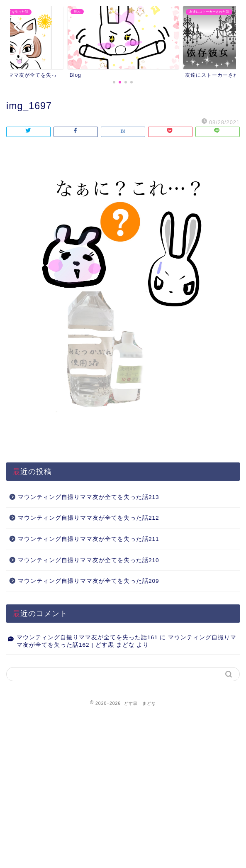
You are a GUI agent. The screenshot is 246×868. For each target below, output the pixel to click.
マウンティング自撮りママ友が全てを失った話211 (89, 539)
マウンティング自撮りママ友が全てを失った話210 (89, 560)
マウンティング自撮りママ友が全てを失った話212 (89, 518)
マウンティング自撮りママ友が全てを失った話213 (89, 497)
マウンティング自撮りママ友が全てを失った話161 (87, 637)
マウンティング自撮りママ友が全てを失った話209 (89, 581)
